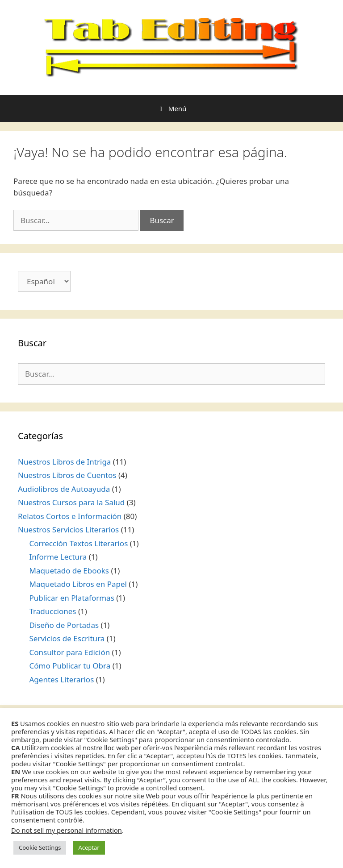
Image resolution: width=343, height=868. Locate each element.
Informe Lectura (58, 557)
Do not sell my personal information (67, 830)
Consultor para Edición (70, 652)
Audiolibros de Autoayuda (64, 489)
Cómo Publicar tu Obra (70, 666)
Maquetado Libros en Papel (78, 584)
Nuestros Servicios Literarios (68, 530)
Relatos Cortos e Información (70, 516)
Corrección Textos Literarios (79, 543)
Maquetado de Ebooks (69, 571)
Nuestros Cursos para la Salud (71, 502)
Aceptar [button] (89, 847)
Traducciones (53, 611)
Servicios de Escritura (67, 638)
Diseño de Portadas (64, 625)
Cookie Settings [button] (40, 847)
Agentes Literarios (62, 679)
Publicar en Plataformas (72, 598)
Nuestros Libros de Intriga (64, 462)
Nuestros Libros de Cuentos (67, 475)
